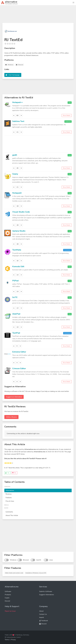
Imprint (42, 617)
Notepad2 (17, 193)
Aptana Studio (19, 231)
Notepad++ (18, 102)
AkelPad (16, 314)
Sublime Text (18, 121)
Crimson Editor (19, 368)
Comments (9, 512)
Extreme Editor (19, 352)
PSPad (15, 281)
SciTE (15, 297)
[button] (73, 3)
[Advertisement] (38, 15)
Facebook (44, 621)
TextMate (17, 250)
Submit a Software (46, 591)
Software (8, 591)
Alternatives (10, 490)
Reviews (9, 494)
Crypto (7, 598)
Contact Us (43, 614)
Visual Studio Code (21, 212)
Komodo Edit (18, 266)
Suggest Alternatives (47, 595)
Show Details (67, 115)
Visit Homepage (14, 75)
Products (8, 595)
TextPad (16, 333)
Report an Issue (10, 611)
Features (9, 498)
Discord (7, 601)
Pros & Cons (10, 501)
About (41, 611)
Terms (7, 640)
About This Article (12, 515)
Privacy (13, 640)
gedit (15, 155)
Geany (15, 174)
